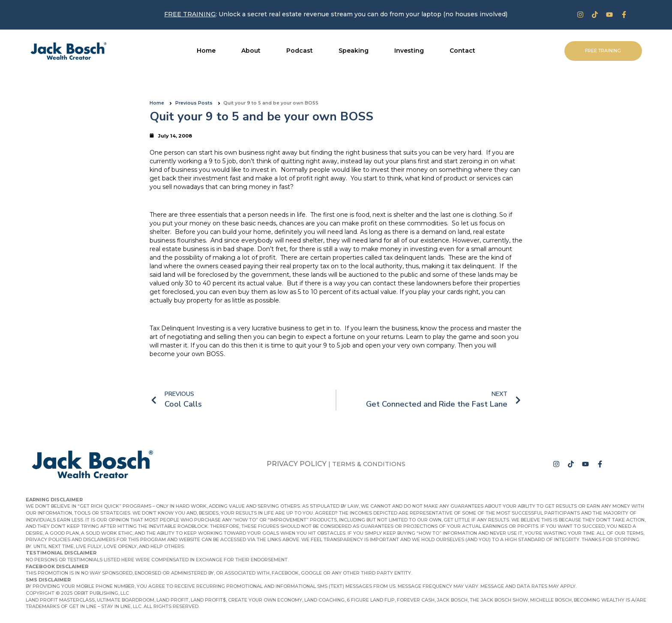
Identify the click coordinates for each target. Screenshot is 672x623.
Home (157, 103)
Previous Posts (194, 103)
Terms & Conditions (369, 464)
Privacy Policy (297, 464)
